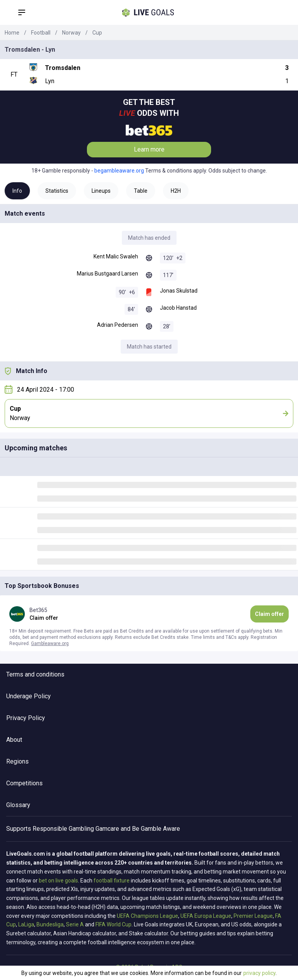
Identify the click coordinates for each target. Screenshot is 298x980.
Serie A (75, 924)
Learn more (149, 149)
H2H (176, 191)
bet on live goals (58, 881)
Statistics (57, 191)
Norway (71, 33)
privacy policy (259, 973)
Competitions (24, 783)
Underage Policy (29, 696)
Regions (17, 761)
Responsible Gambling (63, 829)
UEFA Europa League (206, 916)
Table (141, 191)
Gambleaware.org (50, 643)
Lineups (101, 191)
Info (17, 191)
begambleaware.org (119, 171)
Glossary (18, 805)
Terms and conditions (35, 674)
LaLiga (26, 924)
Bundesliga (50, 924)
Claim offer (269, 614)
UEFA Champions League (147, 916)
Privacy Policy (26, 718)
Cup (97, 33)
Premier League (253, 916)
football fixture (112, 881)
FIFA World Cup (113, 924)
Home (12, 33)
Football (41, 33)
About (14, 740)
